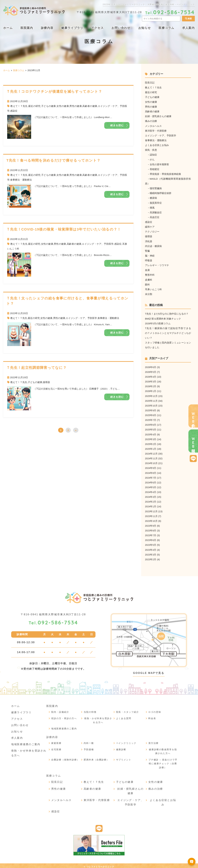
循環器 (46, 382)
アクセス (97, 28)
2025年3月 (151, 438)
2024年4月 (151, 490)
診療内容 (47, 28)
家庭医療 (56, 741)
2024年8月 (151, 471)
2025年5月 (151, 428)
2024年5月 (151, 486)
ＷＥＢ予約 (193, 416)
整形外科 (150, 274)
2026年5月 (151, 371)
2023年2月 (151, 557)
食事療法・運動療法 (21, 180)
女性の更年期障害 (159, 164)
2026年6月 (151, 366)
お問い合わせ (121, 28)
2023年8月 (151, 529)
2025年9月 (151, 409)
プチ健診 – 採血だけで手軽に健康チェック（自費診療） (163, 762)
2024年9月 (151, 467)
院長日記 (150, 83)
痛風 (152, 207)
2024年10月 (151, 462)
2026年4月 (151, 376)
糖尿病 (153, 197)
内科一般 (89, 741)
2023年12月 (151, 510)
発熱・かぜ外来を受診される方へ (98, 718)
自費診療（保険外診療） (65, 758)
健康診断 (121, 748)
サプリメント (124, 758)
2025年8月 (151, 414)
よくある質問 (124, 716)
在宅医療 (56, 748)
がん (152, 159)
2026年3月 (151, 380)
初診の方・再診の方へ (64, 716)
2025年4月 (151, 433)
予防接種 (89, 748)
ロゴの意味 (155, 710)
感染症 (14, 111)
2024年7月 (151, 476)
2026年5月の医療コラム (158, 322)
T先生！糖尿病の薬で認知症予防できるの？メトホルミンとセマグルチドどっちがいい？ (168, 332)
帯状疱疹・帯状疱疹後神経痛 (165, 173)
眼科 (147, 284)
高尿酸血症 (156, 212)
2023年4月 (151, 548)
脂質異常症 (156, 202)
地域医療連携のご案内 (26, 742)
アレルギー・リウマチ (157, 264)
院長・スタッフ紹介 (128, 710)
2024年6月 (151, 481)
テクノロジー (152, 231)
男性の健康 (76, 106)
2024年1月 (151, 505)
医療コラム (166, 28)
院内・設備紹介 (60, 710)
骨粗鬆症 (155, 169)
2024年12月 (151, 452)
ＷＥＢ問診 (193, 441)
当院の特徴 (90, 710)
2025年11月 (151, 400)
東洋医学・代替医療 (156, 130)
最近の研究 (34, 106)
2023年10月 (151, 519)
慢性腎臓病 (156, 188)
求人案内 (17, 736)
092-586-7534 (53, 621)
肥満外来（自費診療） (96, 758)
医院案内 (27, 28)
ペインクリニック (126, 741)
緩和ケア (150, 226)
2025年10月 (151, 404)
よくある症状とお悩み (157, 145)
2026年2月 (151, 385)
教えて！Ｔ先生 (19, 106)
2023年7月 (151, 534)
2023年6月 (151, 538)
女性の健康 (63, 106)
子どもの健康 (49, 106)
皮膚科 (149, 279)
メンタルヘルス (153, 126)
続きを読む (117, 125)
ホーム (8, 28)
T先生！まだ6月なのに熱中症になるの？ (167, 313)
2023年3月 (151, 553)
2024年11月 (151, 457)
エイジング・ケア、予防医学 (98, 244)
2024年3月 (151, 495)
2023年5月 (151, 543)
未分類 (149, 293)
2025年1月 (151, 447)
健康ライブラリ (72, 28)
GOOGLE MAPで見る (149, 671)
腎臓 (147, 250)
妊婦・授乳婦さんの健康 (158, 116)
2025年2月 (151, 443)
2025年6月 (151, 423)
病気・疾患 (151, 150)
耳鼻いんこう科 (153, 288)
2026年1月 (151, 390)
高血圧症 (155, 217)
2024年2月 (151, 500)
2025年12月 (151, 395)
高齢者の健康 (90, 106)
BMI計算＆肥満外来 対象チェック (163, 318)
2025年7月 (151, 419)
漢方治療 (153, 741)
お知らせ (145, 28)
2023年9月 (151, 524)
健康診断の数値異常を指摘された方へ (163, 750)
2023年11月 (151, 514)
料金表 (152, 716)
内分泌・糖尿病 (153, 245)
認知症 (153, 154)
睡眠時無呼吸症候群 (161, 193)
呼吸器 (149, 260)
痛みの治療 (151, 121)
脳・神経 (150, 255)
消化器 (149, 240)
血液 (147, 269)
